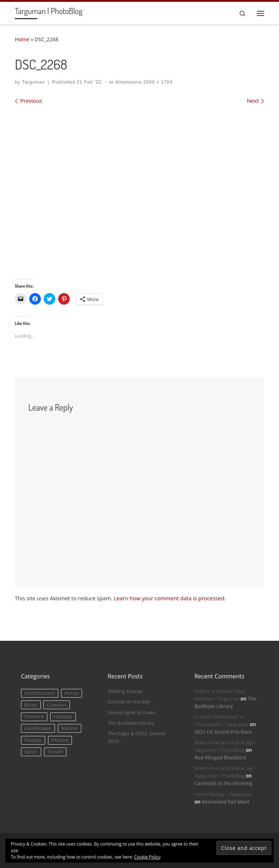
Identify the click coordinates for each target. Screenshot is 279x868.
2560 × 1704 (157, 82)
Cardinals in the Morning (224, 783)
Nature (70, 728)
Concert (57, 705)
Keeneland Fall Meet (226, 802)
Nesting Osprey (125, 691)
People (33, 740)
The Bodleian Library (131, 723)
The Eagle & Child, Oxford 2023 (137, 737)
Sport (31, 752)
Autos (72, 693)
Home (22, 39)
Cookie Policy (147, 857)
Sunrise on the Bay (129, 702)
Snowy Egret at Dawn (132, 712)
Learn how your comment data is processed (169, 598)
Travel (55, 752)
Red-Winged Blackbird (220, 758)
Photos (60, 740)
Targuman (34, 82)
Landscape (38, 728)
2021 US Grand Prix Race (223, 732)
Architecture (39, 693)
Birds (31, 705)
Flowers (34, 717)
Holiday (63, 717)
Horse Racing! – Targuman (223, 794)
